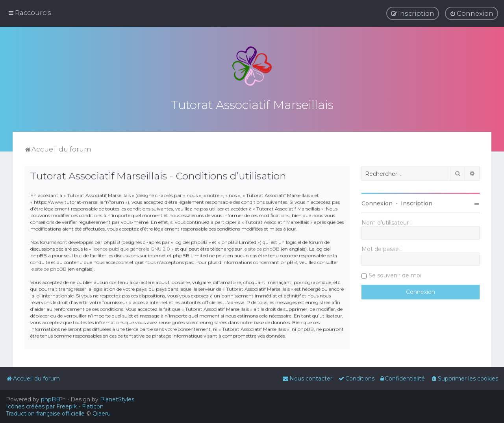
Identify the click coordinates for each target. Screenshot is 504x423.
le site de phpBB (261, 247)
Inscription (417, 202)
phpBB (51, 399)
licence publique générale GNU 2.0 (131, 247)
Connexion (377, 202)
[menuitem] (472, 13)
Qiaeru (102, 414)
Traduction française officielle (45, 414)
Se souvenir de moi (395, 274)
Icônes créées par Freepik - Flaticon (55, 406)
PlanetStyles (117, 399)
